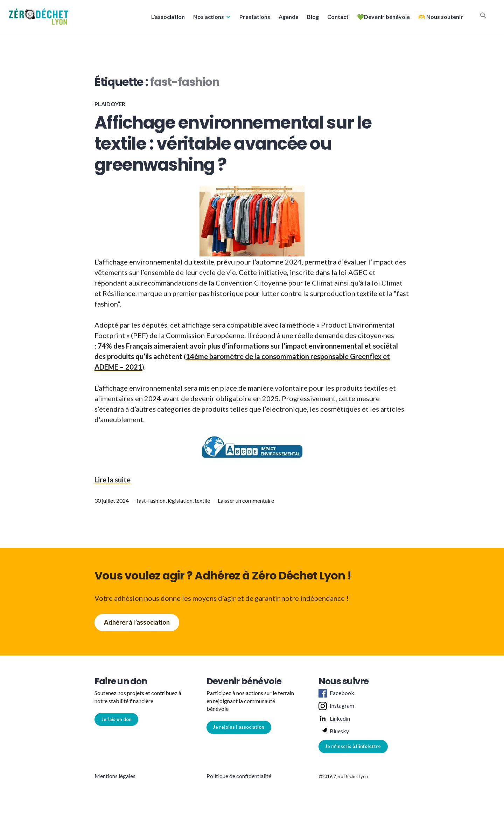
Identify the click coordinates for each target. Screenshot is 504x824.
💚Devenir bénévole (382, 19)
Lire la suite (113, 480)
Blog (311, 19)
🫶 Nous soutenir (439, 19)
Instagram (336, 706)
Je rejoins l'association (239, 727)
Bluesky (334, 732)
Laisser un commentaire (246, 500)
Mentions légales (115, 776)
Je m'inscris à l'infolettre (353, 746)
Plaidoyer (110, 104)
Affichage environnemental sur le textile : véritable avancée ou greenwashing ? (233, 144)
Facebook (336, 693)
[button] (40, 19)
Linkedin (334, 719)
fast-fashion (151, 500)
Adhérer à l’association (137, 622)
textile (202, 500)
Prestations (253, 19)
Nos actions (207, 19)
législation (180, 500)
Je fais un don (117, 719)
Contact (336, 19)
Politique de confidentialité (239, 776)
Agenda (287, 19)
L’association (166, 19)
